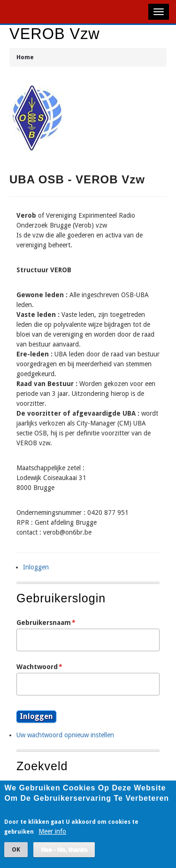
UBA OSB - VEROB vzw (77, 179)
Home (25, 57)
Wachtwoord (37, 667)
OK (16, 856)
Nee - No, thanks (64, 857)
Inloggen (36, 567)
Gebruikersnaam (44, 623)
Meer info (52, 838)
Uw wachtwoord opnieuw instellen (65, 735)
